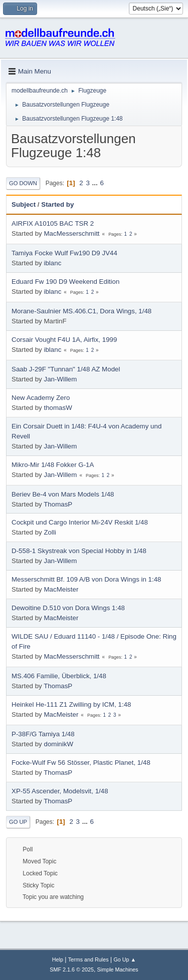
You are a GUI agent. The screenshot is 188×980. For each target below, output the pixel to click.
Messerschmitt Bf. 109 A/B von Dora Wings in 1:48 (86, 579)
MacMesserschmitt (71, 233)
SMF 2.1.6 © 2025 (72, 969)
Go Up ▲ (125, 959)
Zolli (50, 532)
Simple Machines (118, 969)
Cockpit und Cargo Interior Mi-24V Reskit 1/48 (80, 522)
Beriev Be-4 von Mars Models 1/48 (63, 494)
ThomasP (58, 504)
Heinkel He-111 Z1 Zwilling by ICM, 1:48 (71, 704)
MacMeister (61, 589)
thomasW (58, 408)
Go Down (23, 183)
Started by (57, 204)
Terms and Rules (88, 959)
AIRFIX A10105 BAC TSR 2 (53, 223)
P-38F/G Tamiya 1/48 (43, 734)
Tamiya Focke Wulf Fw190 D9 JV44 (64, 253)
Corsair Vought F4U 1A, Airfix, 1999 (64, 340)
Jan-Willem (60, 379)
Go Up (18, 822)
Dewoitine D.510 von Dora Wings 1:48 (68, 608)
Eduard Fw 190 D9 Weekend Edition (65, 282)
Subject (24, 204)
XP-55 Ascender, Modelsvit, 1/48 (60, 791)
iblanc (52, 263)
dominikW (58, 744)
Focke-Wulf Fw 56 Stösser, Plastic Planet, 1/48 (81, 763)
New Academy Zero (41, 398)
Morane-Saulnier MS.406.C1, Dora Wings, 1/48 (81, 311)
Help (58, 959)
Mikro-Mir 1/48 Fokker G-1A (53, 465)
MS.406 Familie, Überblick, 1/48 (59, 676)
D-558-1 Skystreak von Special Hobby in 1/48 (79, 551)
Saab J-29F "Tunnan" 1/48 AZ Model (66, 369)
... (96, 183)
